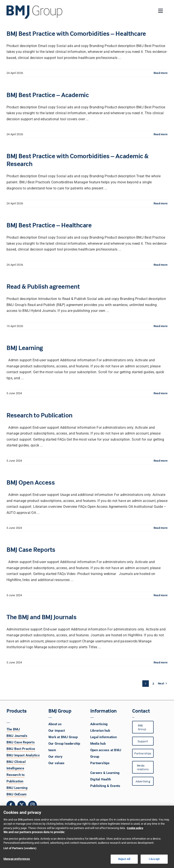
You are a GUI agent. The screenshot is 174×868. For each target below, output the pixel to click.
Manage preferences (17, 859)
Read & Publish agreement (43, 286)
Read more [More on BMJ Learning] (161, 393)
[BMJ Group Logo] (35, 7)
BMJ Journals (17, 736)
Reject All (124, 859)
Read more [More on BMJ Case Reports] (161, 595)
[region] (87, 837)
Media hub (98, 744)
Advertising (99, 724)
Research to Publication (39, 415)
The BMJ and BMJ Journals (41, 617)
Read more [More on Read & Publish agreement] (161, 326)
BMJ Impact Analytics (23, 755)
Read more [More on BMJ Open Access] (161, 528)
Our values (56, 763)
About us (55, 724)
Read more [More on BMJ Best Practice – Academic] (161, 134)
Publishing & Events (105, 786)
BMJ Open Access (31, 482)
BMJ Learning (25, 348)
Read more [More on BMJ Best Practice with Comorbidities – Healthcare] (161, 73)
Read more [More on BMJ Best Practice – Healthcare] (161, 265)
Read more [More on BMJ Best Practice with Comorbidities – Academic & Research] (161, 203)
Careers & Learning (105, 773)
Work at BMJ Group (63, 737)
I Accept (154, 859)
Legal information (103, 737)
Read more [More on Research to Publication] (161, 461)
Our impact (57, 731)
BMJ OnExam (16, 794)
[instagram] (33, 805)
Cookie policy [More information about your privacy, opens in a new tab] (135, 828)
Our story (55, 757)
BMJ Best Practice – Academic (48, 95)
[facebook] (11, 805)
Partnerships (100, 763)
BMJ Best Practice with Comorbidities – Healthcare (76, 33)
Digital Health (101, 779)
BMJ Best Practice (21, 749)
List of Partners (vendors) (20, 848)
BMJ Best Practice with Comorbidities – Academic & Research (78, 160)
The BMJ (13, 729)
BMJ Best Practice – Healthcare (49, 225)
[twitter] (22, 805)
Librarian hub (100, 731)
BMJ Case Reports (31, 550)
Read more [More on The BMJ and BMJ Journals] (161, 662)
